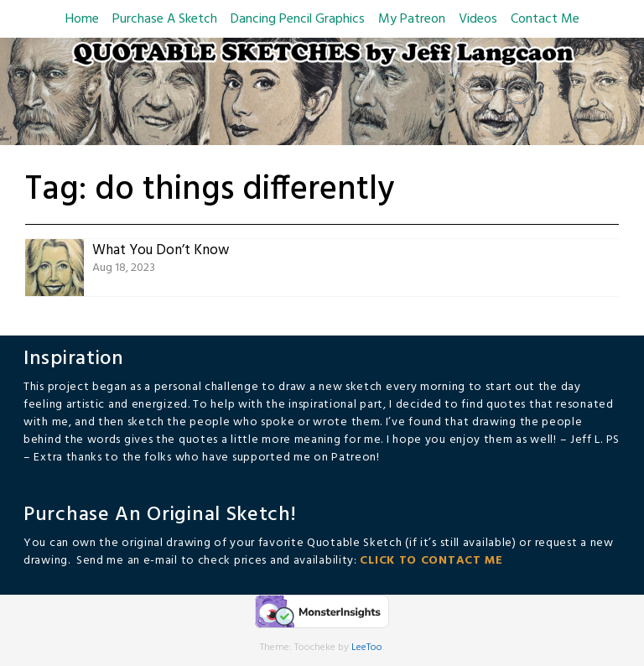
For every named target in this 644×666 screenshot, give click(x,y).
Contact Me (545, 19)
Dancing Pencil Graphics (298, 19)
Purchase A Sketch (165, 19)
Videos (478, 19)
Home (82, 19)
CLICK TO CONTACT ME (431, 561)
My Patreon (412, 19)
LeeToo (367, 648)
